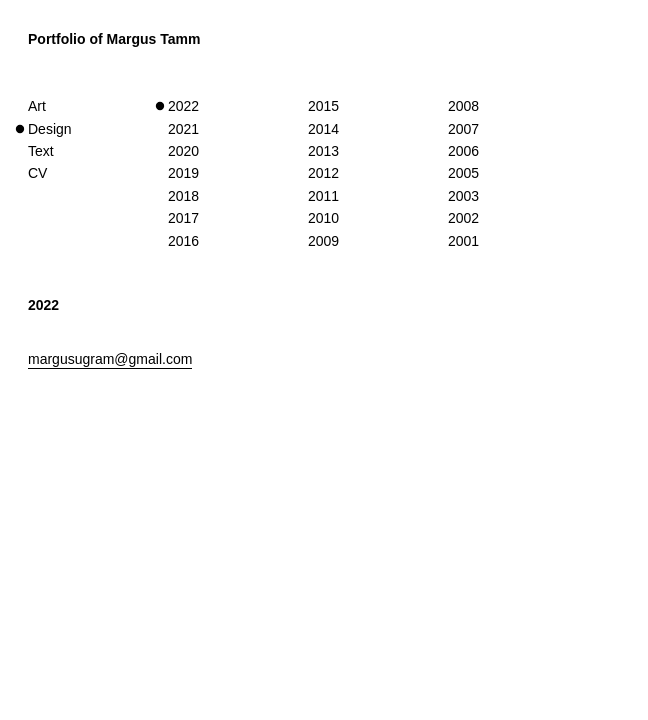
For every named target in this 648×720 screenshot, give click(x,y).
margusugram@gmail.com (110, 359)
